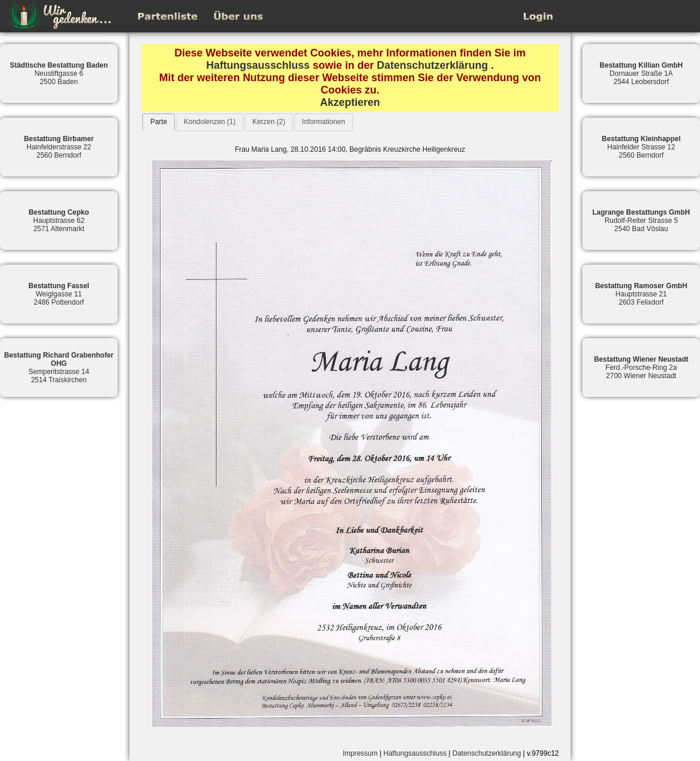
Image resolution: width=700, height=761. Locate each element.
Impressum (360, 753)
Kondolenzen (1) (209, 122)
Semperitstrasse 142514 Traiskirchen (59, 368)
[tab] (159, 122)
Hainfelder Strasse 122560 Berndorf (641, 147)
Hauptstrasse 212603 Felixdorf (641, 294)
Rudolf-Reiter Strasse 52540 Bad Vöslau (641, 221)
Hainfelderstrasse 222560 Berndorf (59, 147)
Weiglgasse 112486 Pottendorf (59, 294)
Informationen (323, 122)
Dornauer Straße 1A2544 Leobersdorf (641, 74)
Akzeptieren (350, 102)
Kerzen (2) (269, 122)
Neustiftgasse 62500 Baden (59, 74)
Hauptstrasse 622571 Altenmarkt (59, 221)
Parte (159, 122)
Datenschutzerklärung (433, 65)
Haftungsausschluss (258, 65)
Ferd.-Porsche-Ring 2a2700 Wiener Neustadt (641, 368)
